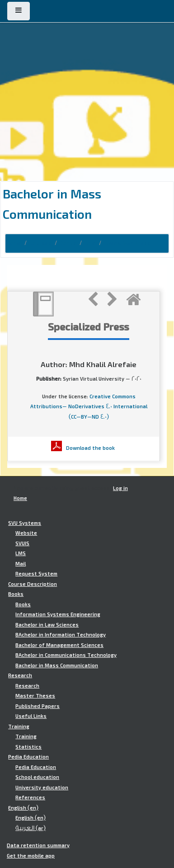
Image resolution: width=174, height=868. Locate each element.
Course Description (33, 584)
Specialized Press (127, 243)
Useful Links (31, 716)
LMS (21, 553)
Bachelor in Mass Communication (57, 665)
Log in (120, 488)
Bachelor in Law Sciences (47, 625)
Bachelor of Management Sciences (59, 645)
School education (37, 777)
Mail (21, 564)
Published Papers (38, 706)
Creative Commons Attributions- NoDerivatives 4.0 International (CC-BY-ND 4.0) (89, 407)
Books (68, 243)
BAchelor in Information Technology (61, 635)
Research (20, 675)
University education (42, 788)
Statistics (28, 747)
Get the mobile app (31, 856)
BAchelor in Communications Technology (66, 655)
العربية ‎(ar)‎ (31, 828)
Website (26, 533)
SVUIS (22, 543)
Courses (41, 243)
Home (14, 243)
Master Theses (35, 696)
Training (19, 726)
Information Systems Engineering (58, 614)
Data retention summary (38, 845)
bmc (90, 243)
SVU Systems (25, 523)
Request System (36, 574)
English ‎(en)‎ (23, 808)
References (30, 797)
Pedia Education (28, 757)
